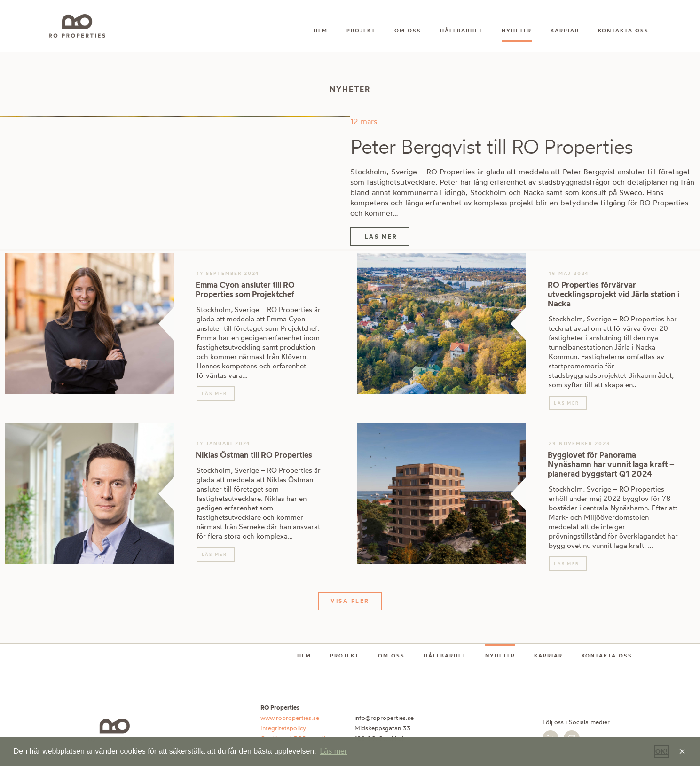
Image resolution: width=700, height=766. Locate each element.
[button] (350, 601)
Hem (321, 31)
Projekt (361, 31)
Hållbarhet (461, 31)
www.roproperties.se (290, 718)
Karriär (565, 31)
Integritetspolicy (283, 728)
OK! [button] (661, 751)
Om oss (408, 31)
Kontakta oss (623, 31)
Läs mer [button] (333, 751)
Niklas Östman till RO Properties (254, 455)
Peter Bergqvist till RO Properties (492, 146)
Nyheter (517, 31)
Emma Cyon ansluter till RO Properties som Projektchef (245, 289)
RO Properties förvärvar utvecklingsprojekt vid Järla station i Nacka (613, 294)
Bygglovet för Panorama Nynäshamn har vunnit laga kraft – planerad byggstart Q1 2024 (611, 464)
